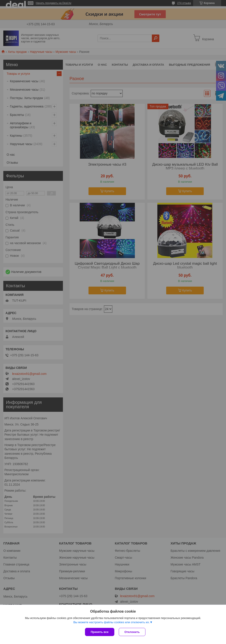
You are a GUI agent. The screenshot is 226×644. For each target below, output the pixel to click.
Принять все (100, 632)
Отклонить (132, 632)
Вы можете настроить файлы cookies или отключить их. (111, 622)
